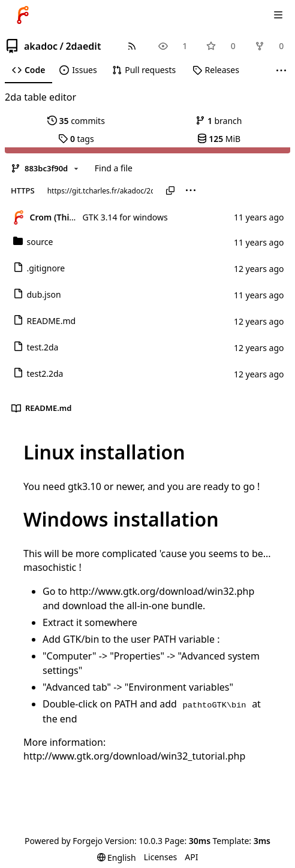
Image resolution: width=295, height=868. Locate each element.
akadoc (41, 46)
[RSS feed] (132, 46)
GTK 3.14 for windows (125, 217)
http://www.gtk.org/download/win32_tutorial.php (134, 756)
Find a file (114, 168)
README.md (45, 321)
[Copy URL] (170, 190)
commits (76, 121)
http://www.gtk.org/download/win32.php (162, 591)
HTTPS (23, 190)
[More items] (281, 70)
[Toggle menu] (278, 15)
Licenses (161, 857)
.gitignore (39, 268)
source (33, 242)
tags (76, 139)
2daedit (83, 46)
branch (219, 121)
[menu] (191, 190)
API (191, 857)
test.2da (36, 347)
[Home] (23, 15)
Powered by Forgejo (64, 841)
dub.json (37, 294)
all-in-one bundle (165, 606)
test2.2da (38, 373)
